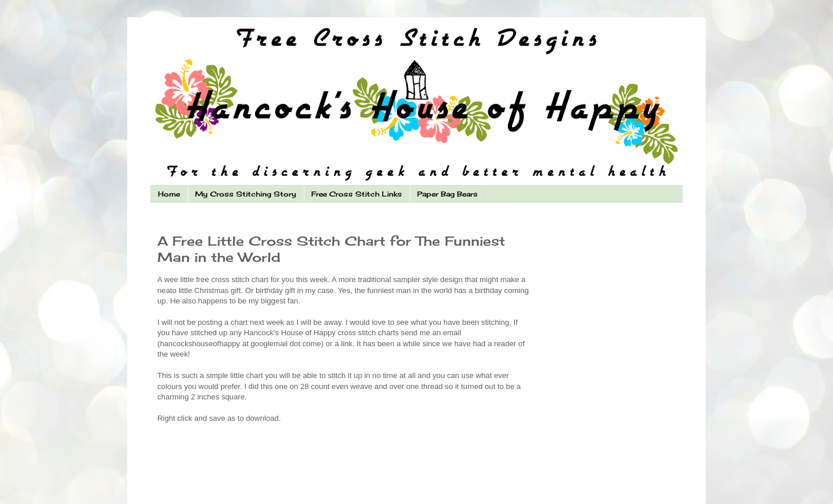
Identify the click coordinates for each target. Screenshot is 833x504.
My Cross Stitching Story (246, 194)
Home (169, 194)
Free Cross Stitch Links (357, 194)
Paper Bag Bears (447, 194)
